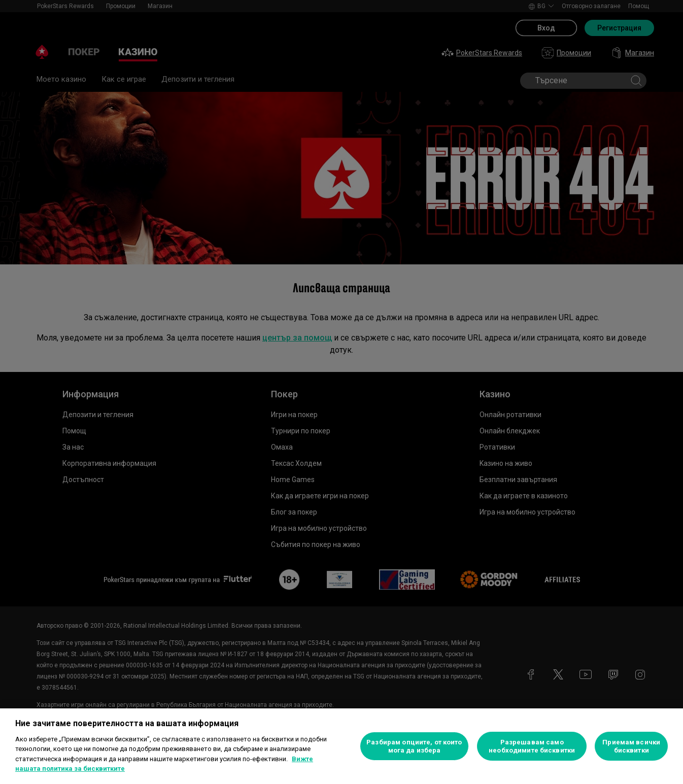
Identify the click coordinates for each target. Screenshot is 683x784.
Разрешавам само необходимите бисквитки (532, 746)
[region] (341, 746)
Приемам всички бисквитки (631, 746)
